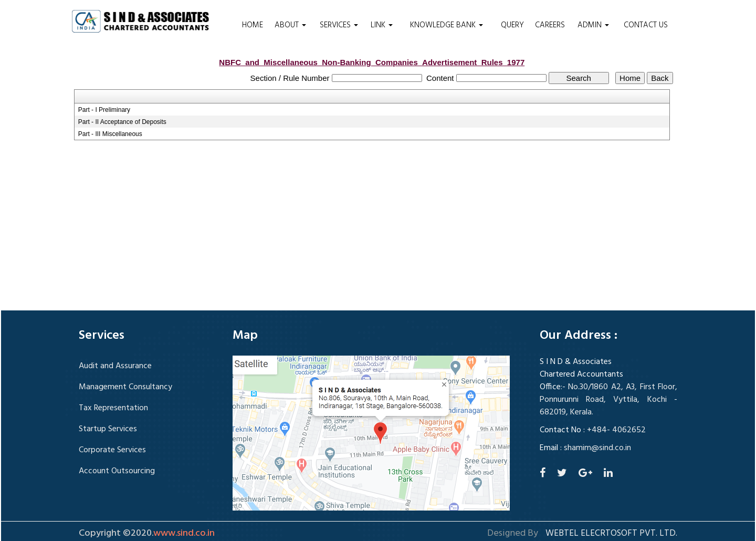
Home (253, 25)
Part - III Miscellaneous (110, 134)
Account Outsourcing (117, 471)
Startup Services (108, 429)
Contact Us (646, 25)
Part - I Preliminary (104, 110)
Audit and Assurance (115, 366)
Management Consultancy (125, 387)
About (290, 25)
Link (382, 25)
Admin (593, 25)
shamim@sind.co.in (597, 448)
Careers (550, 25)
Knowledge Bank (447, 25)
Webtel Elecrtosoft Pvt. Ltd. (611, 534)
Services (339, 25)
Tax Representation (113, 408)
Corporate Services (112, 450)
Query (512, 25)
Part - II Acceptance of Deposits (122, 122)
